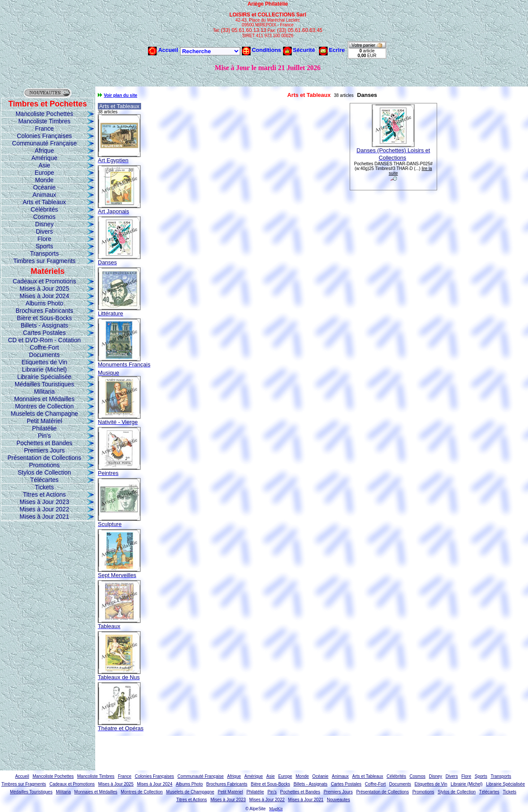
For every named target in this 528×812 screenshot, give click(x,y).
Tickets (45, 487)
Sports (44, 246)
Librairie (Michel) (44, 369)
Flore (45, 239)
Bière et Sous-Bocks (44, 318)
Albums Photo (44, 303)
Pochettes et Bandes (44, 443)
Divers (45, 231)
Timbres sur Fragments (44, 261)
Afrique (44, 151)
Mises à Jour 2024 (44, 296)
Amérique (45, 158)
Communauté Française (44, 143)
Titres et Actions (44, 494)
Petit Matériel (45, 421)
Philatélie (44, 428)
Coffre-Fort (44, 347)
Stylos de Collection (44, 472)
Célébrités (44, 209)
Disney (44, 224)
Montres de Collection (44, 406)
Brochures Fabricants (44, 311)
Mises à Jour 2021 (44, 517)
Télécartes (44, 480)
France (45, 128)
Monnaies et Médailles (44, 399)
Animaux (44, 195)
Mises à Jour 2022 (44, 509)
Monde (44, 180)
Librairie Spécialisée (44, 377)
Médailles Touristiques (44, 384)
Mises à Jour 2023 (44, 502)
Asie (44, 165)
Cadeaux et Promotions (44, 281)
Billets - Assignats (45, 325)
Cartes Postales (44, 333)
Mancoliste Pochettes (44, 114)
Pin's (45, 436)
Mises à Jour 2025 (44, 289)
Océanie (44, 187)
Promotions (44, 465)
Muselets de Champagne (45, 414)
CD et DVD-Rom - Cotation (44, 340)
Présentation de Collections (44, 458)
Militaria (44, 392)
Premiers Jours (44, 450)
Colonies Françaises (44, 136)
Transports (44, 254)
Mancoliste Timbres (44, 121)
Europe (44, 173)
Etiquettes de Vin (45, 362)
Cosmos (44, 217)
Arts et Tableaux (44, 202)
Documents (44, 355)
